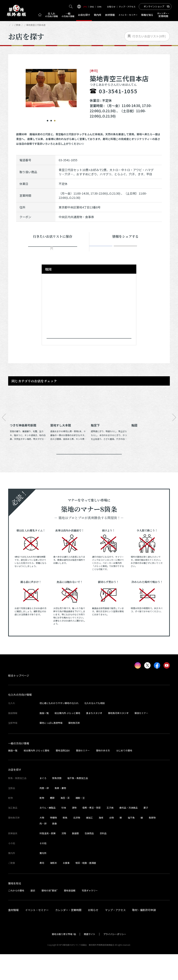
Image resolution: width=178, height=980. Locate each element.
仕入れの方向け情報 (20, 720)
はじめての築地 (124, 776)
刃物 (64, 859)
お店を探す (84, 15)
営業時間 (163, 15)
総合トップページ (19, 701)
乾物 (42, 824)
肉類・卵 (44, 814)
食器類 (75, 859)
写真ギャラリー (90, 916)
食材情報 (110, 15)
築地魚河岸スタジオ (118, 739)
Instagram (148, 249)
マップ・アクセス (127, 7)
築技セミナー (141, 739)
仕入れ (51, 15)
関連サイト (90, 960)
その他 (43, 869)
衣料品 (103, 859)
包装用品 (89, 859)
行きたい (53, 249)
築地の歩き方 (103, 776)
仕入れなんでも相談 (95, 729)
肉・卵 (43, 849)
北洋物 (77, 843)
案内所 (97, 15)
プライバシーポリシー (115, 960)
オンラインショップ (154, 6)
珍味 (64, 833)
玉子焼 (110, 833)
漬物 (74, 833)
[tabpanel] (51, 86)
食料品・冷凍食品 (128, 833)
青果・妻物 (60, 814)
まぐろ (43, 804)
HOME (11, 25)
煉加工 (89, 843)
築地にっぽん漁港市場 (51, 749)
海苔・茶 (65, 824)
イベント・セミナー (37, 936)
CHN (99, 7)
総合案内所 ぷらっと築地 (67, 739)
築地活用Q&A (63, 776)
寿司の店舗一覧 (47, 25)
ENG (92, 7)
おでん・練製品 (48, 833)
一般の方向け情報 (19, 769)
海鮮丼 (53, 889)
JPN (85, 7)
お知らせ (111, 7)
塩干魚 (131, 843)
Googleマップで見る (87, 350)
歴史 (33, 916)
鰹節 (52, 824)
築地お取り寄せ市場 (62, 960)
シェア (102, 249)
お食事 (66, 889)
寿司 (42, 889)
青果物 (152, 843)
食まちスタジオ (94, 739)
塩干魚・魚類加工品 (78, 804)
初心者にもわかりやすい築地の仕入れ (59, 729)
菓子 (146, 833)
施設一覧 (44, 739)
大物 (42, 843)
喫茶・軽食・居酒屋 (86, 889)
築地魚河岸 (74, 749)
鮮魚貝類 (57, 804)
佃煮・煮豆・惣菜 (92, 833)
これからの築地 (16, 916)
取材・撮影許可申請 (144, 936)
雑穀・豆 (80, 824)
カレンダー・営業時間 (68, 936)
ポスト (125, 249)
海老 (101, 843)
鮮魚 (65, 843)
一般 (68, 15)
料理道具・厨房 (48, 859)
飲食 (55, 849)
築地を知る (147, 15)
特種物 (53, 843)
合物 (111, 843)
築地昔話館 (70, 916)
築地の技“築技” (50, 916)
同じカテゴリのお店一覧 (89, 475)
